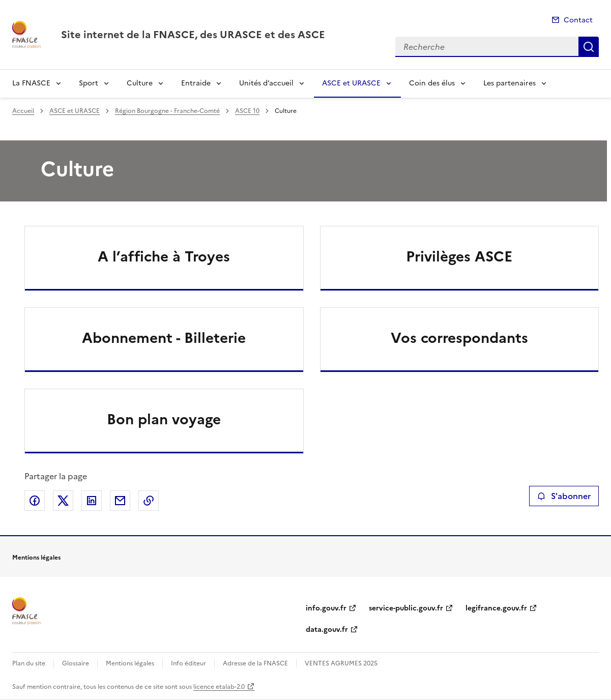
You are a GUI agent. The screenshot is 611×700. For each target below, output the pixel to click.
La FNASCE (31, 83)
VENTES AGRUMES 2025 (341, 663)
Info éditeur (188, 663)
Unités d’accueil (266, 83)
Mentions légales (130, 663)
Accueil (23, 111)
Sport (89, 83)
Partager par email (120, 501)
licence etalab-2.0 (219, 687)
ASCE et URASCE (351, 83)
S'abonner (564, 496)
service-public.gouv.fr (406, 608)
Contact (578, 20)
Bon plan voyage (164, 419)
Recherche (589, 47)
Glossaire (76, 663)
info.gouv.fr (326, 608)
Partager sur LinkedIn (92, 501)
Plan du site (29, 663)
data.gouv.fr (327, 630)
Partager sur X (63, 501)
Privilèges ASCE (459, 256)
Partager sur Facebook (35, 501)
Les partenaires (510, 83)
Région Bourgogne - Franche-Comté (167, 111)
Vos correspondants (459, 338)
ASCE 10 (247, 111)
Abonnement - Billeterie (164, 338)
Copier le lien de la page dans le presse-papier (149, 501)
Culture (140, 83)
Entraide (196, 83)
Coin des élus (432, 83)
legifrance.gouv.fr (496, 608)
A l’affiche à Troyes (164, 256)
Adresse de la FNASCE (255, 663)
